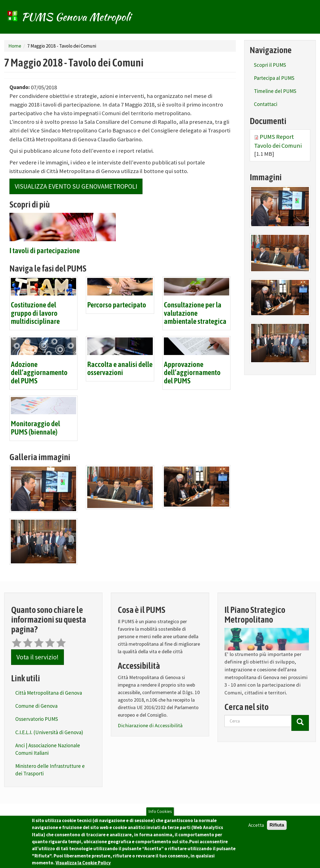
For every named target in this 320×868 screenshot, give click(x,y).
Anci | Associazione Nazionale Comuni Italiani (48, 749)
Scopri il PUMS (270, 65)
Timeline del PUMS (275, 91)
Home (15, 46)
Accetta (256, 830)
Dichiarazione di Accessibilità (150, 725)
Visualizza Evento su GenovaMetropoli (76, 186)
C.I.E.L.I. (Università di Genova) (49, 732)
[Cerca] (300, 723)
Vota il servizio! (37, 657)
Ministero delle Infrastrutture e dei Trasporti (50, 770)
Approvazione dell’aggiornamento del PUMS (192, 373)
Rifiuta (277, 830)
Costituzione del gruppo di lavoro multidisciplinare (35, 313)
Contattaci (266, 104)
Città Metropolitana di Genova (49, 693)
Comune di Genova (36, 706)
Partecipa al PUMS (274, 78)
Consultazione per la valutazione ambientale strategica (195, 313)
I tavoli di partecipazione (45, 251)
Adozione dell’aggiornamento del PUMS (39, 373)
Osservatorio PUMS (37, 719)
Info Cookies (160, 817)
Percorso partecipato (117, 305)
